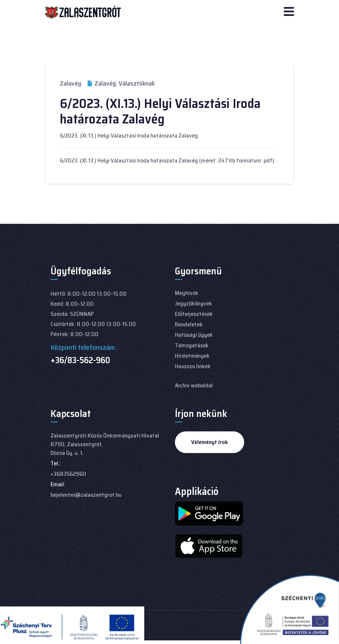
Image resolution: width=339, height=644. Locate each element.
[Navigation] (289, 12)
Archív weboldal (194, 385)
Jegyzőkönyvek (193, 303)
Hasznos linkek (193, 366)
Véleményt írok (210, 442)
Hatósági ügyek (194, 335)
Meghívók (187, 293)
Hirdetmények (192, 356)
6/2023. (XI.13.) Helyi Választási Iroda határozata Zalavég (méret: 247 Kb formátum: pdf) (167, 160)
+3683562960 (68, 474)
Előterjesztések (194, 314)
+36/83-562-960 (80, 360)
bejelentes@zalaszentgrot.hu (86, 495)
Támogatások (192, 345)
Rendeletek (189, 324)
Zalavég (71, 83)
